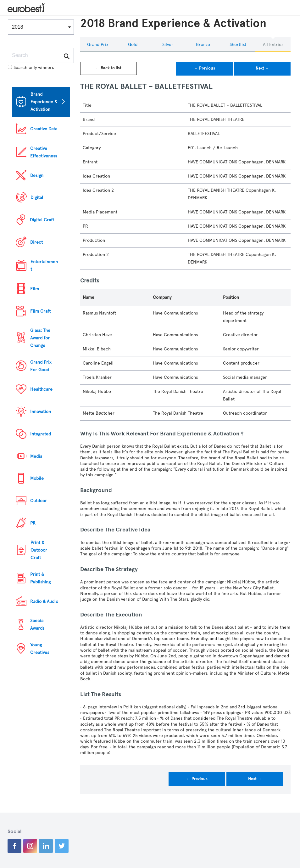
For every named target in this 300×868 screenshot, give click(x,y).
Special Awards (37, 624)
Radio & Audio (44, 601)
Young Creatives (40, 649)
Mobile (37, 478)
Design (37, 176)
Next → (262, 68)
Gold (133, 45)
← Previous (205, 68)
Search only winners (31, 68)
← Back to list (108, 68)
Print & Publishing (40, 578)
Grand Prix (98, 45)
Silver (168, 45)
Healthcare (41, 389)
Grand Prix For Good (41, 366)
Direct (36, 242)
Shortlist (238, 45)
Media (36, 456)
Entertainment (44, 266)
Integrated (41, 434)
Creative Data (44, 129)
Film (35, 289)
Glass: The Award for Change (40, 338)
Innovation (41, 412)
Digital (37, 198)
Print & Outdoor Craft (39, 550)
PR (33, 523)
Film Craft (40, 311)
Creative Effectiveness (44, 152)
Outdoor (39, 501)
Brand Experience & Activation (44, 102)
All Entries (273, 45)
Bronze (203, 45)
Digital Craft (42, 220)
